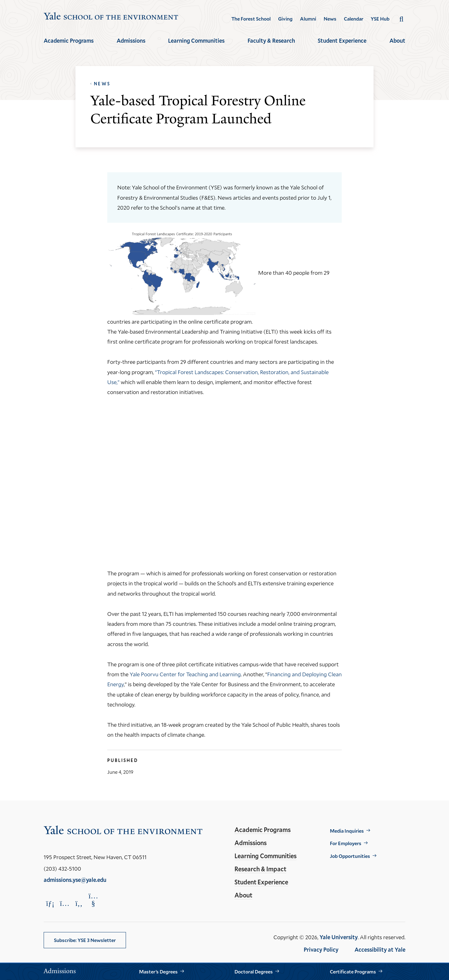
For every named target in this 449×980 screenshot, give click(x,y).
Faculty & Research (271, 40)
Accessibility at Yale (380, 949)
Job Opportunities (350, 856)
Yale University (339, 937)
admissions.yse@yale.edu (75, 880)
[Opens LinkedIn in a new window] (50, 903)
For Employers (346, 843)
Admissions (131, 40)
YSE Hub (380, 19)
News (330, 19)
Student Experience (342, 40)
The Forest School (251, 19)
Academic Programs (69, 40)
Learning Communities (196, 40)
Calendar (354, 19)
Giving (285, 19)
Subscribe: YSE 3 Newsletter (85, 940)
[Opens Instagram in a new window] (65, 903)
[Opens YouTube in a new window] (93, 900)
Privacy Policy (321, 949)
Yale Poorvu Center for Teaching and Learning (185, 674)
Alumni (308, 19)
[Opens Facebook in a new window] (79, 903)
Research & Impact (260, 869)
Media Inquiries (347, 831)
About (397, 40)
